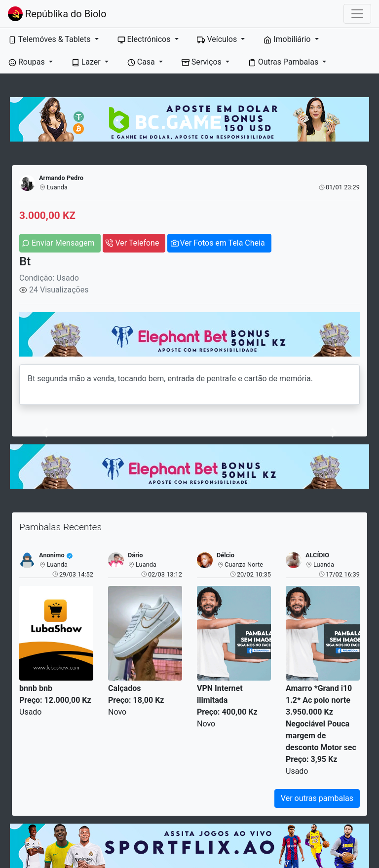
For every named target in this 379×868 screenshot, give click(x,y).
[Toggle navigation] (357, 14)
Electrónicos (145, 39)
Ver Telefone (137, 243)
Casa (142, 62)
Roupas (28, 62)
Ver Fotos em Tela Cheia (222, 243)
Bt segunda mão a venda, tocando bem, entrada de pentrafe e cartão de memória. (189, 385)
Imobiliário (288, 39)
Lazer (87, 62)
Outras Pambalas (284, 62)
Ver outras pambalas (317, 798)
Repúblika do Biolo (57, 14)
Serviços (203, 62)
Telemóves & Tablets (50, 39)
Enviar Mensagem (63, 243)
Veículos (218, 39)
